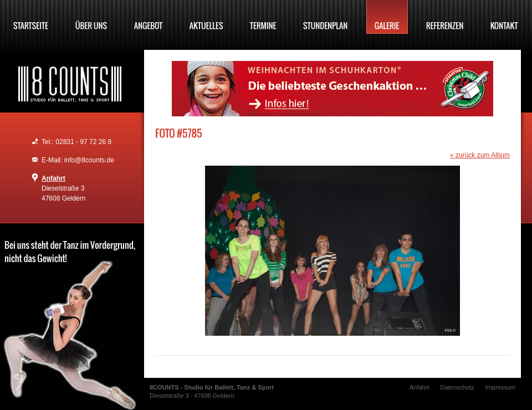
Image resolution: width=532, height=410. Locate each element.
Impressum (500, 387)
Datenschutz (457, 387)
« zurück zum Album (480, 155)
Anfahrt (53, 178)
